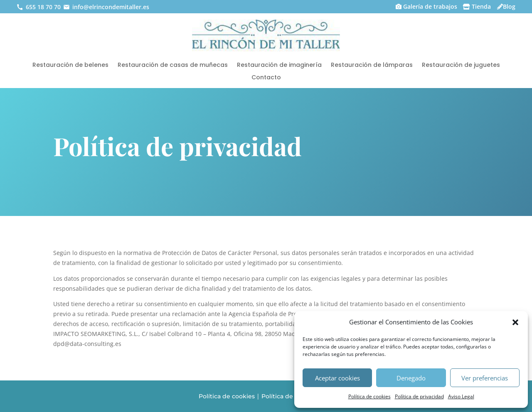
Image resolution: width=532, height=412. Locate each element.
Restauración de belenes (70, 65)
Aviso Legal (461, 396)
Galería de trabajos (430, 6)
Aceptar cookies (337, 378)
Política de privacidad (419, 396)
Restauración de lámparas (372, 65)
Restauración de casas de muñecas (173, 65)
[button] (515, 322)
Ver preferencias (485, 378)
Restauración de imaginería (279, 65)
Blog (509, 6)
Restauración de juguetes (461, 65)
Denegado (411, 378)
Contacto (266, 78)
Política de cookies (369, 396)
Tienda (481, 6)
